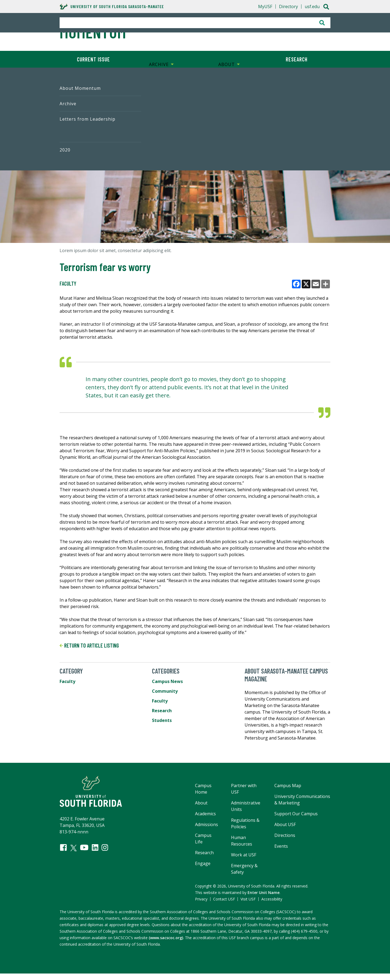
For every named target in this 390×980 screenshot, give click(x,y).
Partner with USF (244, 789)
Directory (288, 6)
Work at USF (244, 855)
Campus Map (288, 786)
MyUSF (265, 6)
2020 (65, 150)
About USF (285, 824)
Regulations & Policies (245, 823)
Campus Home (203, 789)
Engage (203, 863)
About (201, 803)
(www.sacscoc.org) (166, 938)
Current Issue (93, 59)
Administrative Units (246, 806)
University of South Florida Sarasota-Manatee (112, 6)
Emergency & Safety (244, 869)
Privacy (201, 899)
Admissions (207, 824)
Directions (285, 835)
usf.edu (312, 6)
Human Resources (242, 841)
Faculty (68, 283)
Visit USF (248, 899)
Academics (205, 814)
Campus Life (203, 839)
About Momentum (80, 88)
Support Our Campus (296, 814)
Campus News (167, 681)
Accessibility (272, 899)
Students (162, 720)
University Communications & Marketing (302, 800)
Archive (68, 104)
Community (165, 691)
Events (281, 846)
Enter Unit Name (264, 892)
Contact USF (224, 899)
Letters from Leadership (87, 119)
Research (297, 59)
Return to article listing (89, 645)
